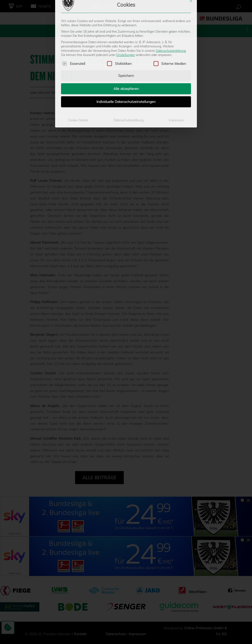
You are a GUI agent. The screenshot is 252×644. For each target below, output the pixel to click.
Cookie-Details (78, 80)
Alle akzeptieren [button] (126, 49)
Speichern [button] (126, 36)
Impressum (176, 80)
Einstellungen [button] (126, 15)
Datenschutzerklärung (171, 11)
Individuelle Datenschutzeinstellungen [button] (126, 62)
